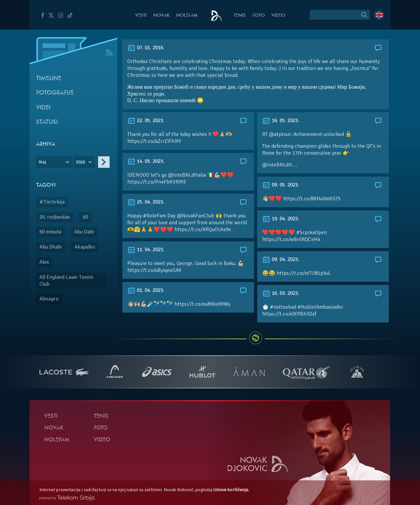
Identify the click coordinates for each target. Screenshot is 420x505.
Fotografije (55, 93)
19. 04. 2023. (281, 219)
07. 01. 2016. (146, 48)
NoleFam (187, 16)
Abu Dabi (84, 232)
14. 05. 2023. (146, 161)
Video (278, 16)
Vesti (141, 16)
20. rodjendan (55, 217)
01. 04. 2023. (146, 290)
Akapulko (85, 247)
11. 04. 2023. (146, 250)
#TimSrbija (52, 202)
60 (85, 217)
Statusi (47, 122)
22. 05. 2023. (146, 121)
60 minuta (50, 232)
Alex (44, 262)
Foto (259, 16)
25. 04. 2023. (146, 202)
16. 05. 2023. (281, 121)
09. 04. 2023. (281, 259)
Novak (161, 16)
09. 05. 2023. (281, 185)
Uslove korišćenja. (231, 490)
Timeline (49, 79)
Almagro (49, 299)
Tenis (240, 16)
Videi (43, 108)
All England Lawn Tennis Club (66, 281)
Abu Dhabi (51, 247)
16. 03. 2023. (281, 293)
